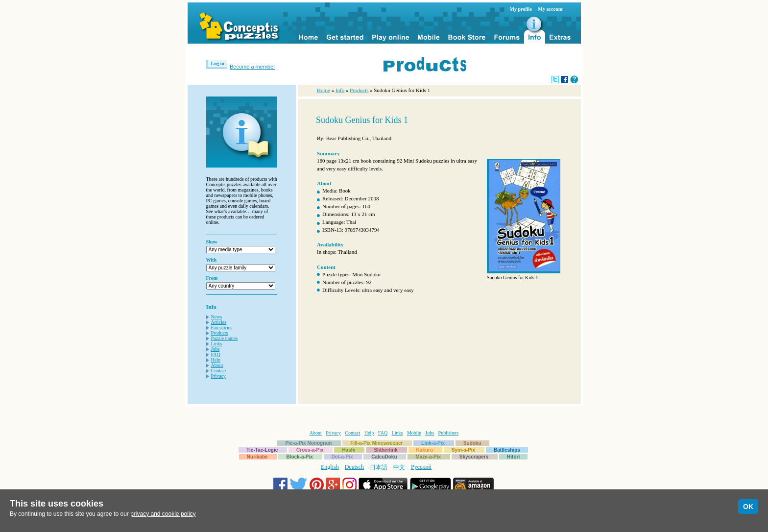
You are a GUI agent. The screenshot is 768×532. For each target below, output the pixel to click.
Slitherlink (385, 450)
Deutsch (354, 467)
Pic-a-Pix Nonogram (308, 443)
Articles (219, 322)
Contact (219, 371)
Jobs (216, 349)
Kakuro (425, 450)
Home (324, 90)
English (330, 467)
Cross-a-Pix (310, 450)
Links (217, 344)
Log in (218, 63)
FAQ (216, 354)
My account (551, 9)
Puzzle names (225, 338)
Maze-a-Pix (428, 457)
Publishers (449, 433)
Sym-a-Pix (463, 450)
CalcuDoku (384, 457)
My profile (521, 9)
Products (220, 333)
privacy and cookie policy (163, 514)
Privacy (219, 376)
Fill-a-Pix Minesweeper (376, 443)
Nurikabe (257, 457)
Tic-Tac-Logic (262, 450)
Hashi (348, 450)
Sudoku (472, 443)
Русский (421, 467)
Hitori (513, 457)
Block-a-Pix (299, 457)
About (217, 365)
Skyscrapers (474, 457)
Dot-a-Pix (342, 457)
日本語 (379, 467)
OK (748, 507)
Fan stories (222, 327)
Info (340, 90)
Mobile (414, 433)
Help (216, 360)
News (217, 317)
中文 (399, 467)
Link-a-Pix (433, 443)
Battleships (507, 450)
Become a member (252, 67)
